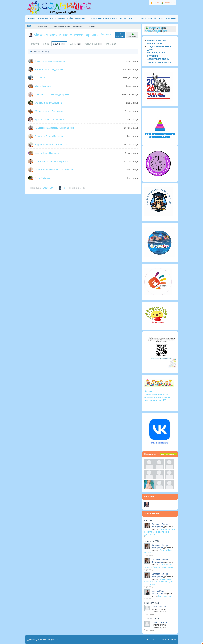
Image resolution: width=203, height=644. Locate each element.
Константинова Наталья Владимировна (54, 170)
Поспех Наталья (159, 622)
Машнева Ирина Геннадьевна (50, 111)
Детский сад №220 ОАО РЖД (40, 640)
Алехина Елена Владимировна (50, 69)
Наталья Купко (159, 607)
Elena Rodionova (43, 178)
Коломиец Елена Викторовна (160, 525)
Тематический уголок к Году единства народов (160, 566)
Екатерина (40, 78)
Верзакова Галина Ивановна (49, 136)
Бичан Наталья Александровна (50, 61)
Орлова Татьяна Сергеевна (48, 103)
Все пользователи (168, 454)
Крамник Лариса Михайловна (49, 120)
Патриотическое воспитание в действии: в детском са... (160, 532)
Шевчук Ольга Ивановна (47, 153)
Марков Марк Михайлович (158, 592)
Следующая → (49, 188)
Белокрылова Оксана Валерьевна (52, 161)
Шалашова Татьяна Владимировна (52, 94)
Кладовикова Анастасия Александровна (55, 128)
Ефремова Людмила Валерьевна (51, 145)
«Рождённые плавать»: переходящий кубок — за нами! (159, 582)
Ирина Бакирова (43, 86)
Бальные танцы (166, 596)
